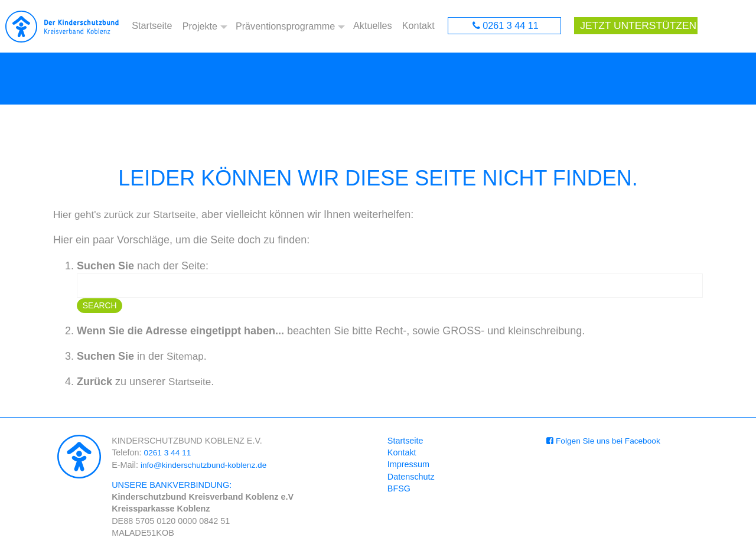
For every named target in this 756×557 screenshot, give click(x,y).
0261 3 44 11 (511, 27)
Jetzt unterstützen (634, 27)
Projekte (199, 27)
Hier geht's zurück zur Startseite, (130, 216)
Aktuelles (374, 27)
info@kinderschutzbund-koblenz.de (207, 466)
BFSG (399, 490)
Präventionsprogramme (285, 27)
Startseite (152, 27)
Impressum (408, 466)
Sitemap (186, 358)
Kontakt (418, 27)
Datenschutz (411, 478)
